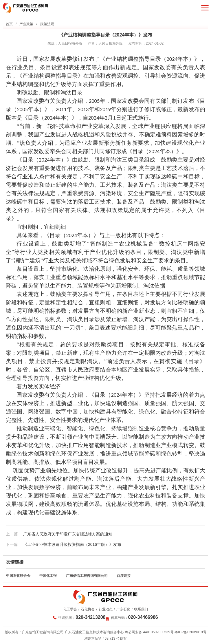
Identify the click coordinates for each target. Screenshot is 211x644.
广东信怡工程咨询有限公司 (87, 576)
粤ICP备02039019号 (190, 632)
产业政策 (26, 24)
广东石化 (123, 609)
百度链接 (124, 576)
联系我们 (141, 609)
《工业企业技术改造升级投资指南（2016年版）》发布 (72, 544)
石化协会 (88, 609)
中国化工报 (48, 576)
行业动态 (106, 609)
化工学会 (70, 609)
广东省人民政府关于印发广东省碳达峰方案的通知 (68, 534)
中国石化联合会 (18, 576)
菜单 (205, 8)
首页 (9, 24)
